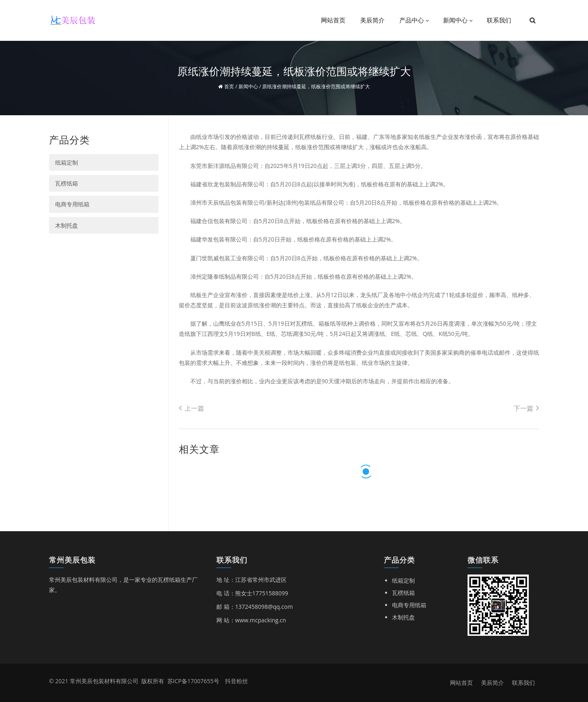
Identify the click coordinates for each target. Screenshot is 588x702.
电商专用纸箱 (72, 204)
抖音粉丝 (236, 681)
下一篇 (526, 408)
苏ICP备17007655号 (193, 681)
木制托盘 (67, 225)
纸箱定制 (67, 162)
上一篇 (192, 408)
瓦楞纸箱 (67, 183)
